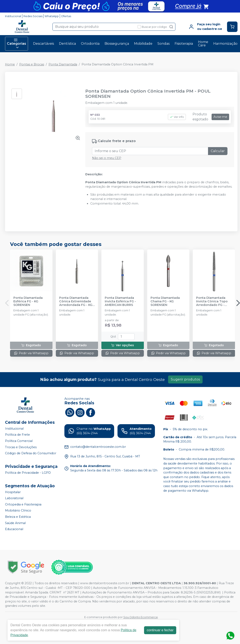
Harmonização (225, 44)
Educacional (14, 529)
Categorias (17, 44)
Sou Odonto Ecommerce (141, 617)
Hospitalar (13, 492)
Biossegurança (117, 44)
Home (10, 64)
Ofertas (66, 16)
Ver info (177, 117)
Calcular (218, 151)
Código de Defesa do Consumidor (31, 453)
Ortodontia (90, 44)
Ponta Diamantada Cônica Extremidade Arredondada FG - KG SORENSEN (76, 302)
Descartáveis (43, 44)
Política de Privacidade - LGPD (28, 473)
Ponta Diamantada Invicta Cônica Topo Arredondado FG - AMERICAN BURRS (212, 302)
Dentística (67, 44)
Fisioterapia (184, 44)
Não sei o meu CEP (107, 158)
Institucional (13, 16)
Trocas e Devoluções (21, 447)
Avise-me (220, 117)
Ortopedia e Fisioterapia (23, 504)
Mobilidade (143, 44)
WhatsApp (52, 16)
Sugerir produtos (185, 379)
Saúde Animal (15, 523)
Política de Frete (17, 435)
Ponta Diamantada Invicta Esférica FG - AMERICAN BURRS (120, 302)
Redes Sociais (33, 16)
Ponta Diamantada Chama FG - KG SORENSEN (165, 302)
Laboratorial (14, 498)
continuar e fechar (160, 630)
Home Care (203, 44)
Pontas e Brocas (32, 64)
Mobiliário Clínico (18, 511)
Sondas (163, 44)
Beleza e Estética (18, 517)
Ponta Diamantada (63, 64)
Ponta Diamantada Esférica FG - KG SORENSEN (28, 302)
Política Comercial (19, 441)
